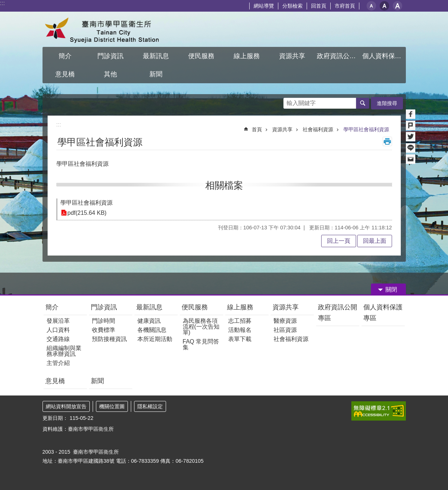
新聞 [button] (156, 74)
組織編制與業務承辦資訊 (64, 351)
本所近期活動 (155, 339)
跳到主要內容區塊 (4, 4)
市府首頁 (345, 6)
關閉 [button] (391, 290)
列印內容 (387, 141)
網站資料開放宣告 (66, 406)
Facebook (411, 114)
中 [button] (384, 6)
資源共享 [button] (292, 56)
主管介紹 (58, 363)
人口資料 (58, 330)
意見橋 (55, 381)
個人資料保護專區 (383, 313)
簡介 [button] (65, 56)
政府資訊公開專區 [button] (339, 56)
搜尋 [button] (363, 103)
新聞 (97, 381)
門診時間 (104, 321)
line (411, 148)
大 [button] (397, 6)
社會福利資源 (318, 129)
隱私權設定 (150, 406)
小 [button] (371, 6)
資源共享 (282, 129)
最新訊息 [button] (156, 56)
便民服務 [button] (201, 56)
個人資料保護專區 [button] (384, 56)
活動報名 (240, 330)
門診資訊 (104, 307)
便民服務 (195, 307)
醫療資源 (285, 321)
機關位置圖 (112, 406)
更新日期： (55, 418)
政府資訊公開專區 (338, 313)
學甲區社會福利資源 (366, 129)
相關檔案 (224, 185)
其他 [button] (110, 74)
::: (2, 3)
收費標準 (104, 330)
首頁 (257, 129)
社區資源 (285, 330)
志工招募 (240, 321)
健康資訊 (149, 321)
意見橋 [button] (65, 74)
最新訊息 (149, 307)
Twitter (411, 137)
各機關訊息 (152, 330)
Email (411, 159)
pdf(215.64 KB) (87, 213)
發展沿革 (58, 321)
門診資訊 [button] (110, 56)
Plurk (411, 125)
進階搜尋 (387, 103)
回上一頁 (339, 241)
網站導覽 (264, 6)
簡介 (52, 307)
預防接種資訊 (109, 339)
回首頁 (319, 6)
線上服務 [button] (247, 56)
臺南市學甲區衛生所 (106, 29)
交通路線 (58, 339)
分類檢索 (292, 6)
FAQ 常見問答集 (201, 344)
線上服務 (240, 307)
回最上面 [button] (375, 241)
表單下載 (240, 339)
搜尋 (289, 101)
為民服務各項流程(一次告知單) (201, 327)
